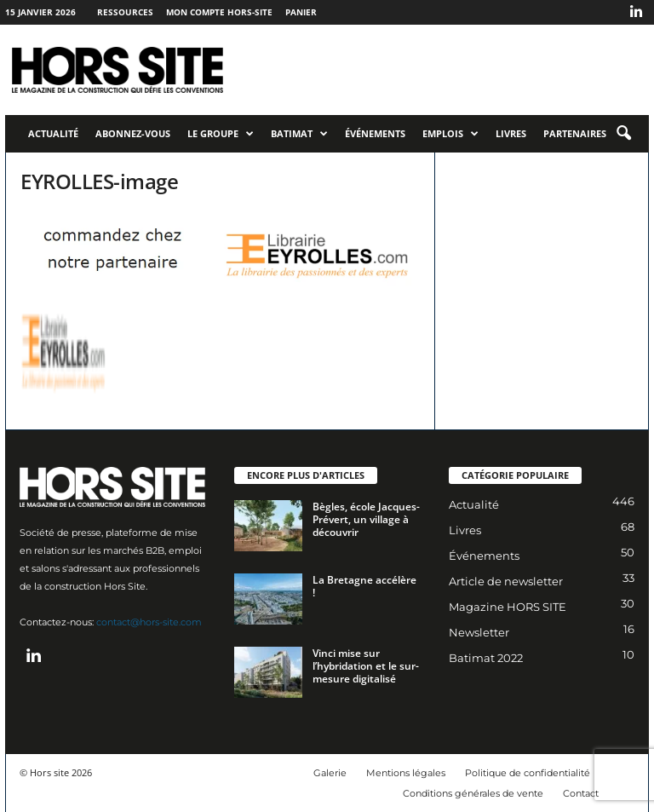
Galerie (330, 773)
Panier (301, 12)
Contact (581, 793)
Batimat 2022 (486, 658)
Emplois (450, 134)
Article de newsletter (506, 581)
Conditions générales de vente (473, 793)
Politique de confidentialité (528, 773)
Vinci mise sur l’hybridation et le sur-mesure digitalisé (366, 666)
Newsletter (479, 632)
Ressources (125, 12)
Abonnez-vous (133, 133)
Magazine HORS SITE (508, 607)
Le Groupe (221, 134)
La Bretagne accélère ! (364, 586)
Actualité (53, 133)
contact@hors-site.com (149, 622)
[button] (623, 134)
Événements (375, 133)
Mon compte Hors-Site (219, 12)
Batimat (299, 134)
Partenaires (575, 133)
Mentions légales (406, 773)
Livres (511, 133)
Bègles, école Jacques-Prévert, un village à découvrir (366, 519)
